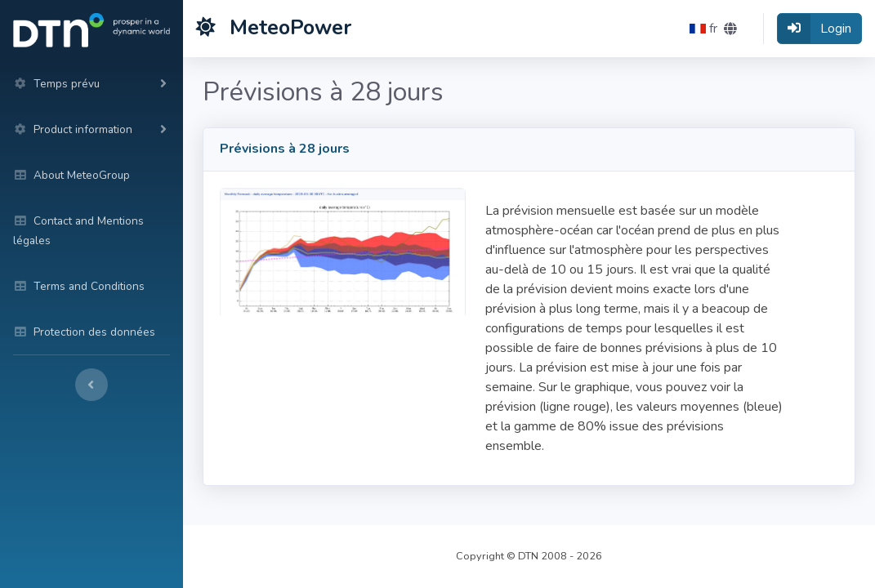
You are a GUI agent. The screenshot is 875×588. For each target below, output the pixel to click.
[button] (713, 29)
